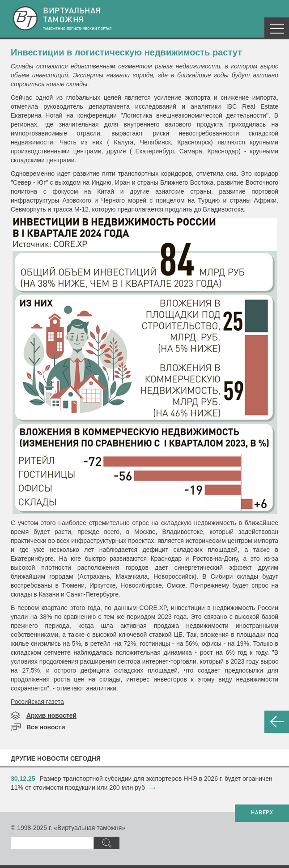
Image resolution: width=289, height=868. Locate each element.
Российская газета (37, 702)
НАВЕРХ (262, 813)
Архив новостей (51, 716)
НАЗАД (277, 722)
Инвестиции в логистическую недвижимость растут (126, 52)
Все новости (46, 727)
